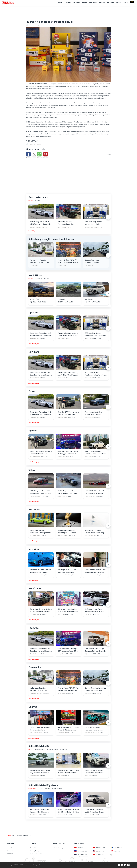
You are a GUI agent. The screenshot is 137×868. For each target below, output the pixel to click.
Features (111, 3)
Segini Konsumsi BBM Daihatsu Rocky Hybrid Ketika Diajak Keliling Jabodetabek (96, 453)
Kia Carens (89, 299)
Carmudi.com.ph (81, 851)
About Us (10, 848)
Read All (31, 231)
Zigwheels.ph (117, 848)
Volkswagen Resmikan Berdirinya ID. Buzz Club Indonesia (40, 261)
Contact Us (11, 851)
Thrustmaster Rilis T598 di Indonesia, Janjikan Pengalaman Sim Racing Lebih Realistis (41, 729)
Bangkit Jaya (61, 457)
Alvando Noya (61, 496)
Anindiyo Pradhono (36, 227)
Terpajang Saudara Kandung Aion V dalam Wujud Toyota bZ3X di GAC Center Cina (68, 223)
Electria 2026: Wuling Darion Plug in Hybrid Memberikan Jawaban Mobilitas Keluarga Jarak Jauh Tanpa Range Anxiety (40, 772)
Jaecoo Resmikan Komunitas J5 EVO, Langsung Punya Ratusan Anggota (95, 261)
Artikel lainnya (33, 344)
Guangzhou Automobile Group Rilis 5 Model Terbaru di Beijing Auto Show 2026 (68, 811)
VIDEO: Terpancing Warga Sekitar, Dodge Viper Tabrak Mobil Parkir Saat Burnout (67, 492)
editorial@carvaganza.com (61, 848)
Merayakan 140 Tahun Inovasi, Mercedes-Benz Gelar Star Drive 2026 (68, 772)
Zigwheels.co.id (99, 848)
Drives (85, 3)
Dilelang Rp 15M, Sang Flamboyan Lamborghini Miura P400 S (41, 532)
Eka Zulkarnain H (62, 417)
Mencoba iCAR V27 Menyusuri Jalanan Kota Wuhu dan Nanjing (68, 413)
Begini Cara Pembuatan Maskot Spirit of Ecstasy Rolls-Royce (67, 532)
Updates (68, 3)
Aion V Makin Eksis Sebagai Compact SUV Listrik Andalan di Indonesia (96, 650)
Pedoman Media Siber (37, 854)
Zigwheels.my (99, 851)
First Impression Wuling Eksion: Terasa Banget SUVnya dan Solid (93, 413)
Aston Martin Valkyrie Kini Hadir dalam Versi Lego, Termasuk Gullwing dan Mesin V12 (96, 729)
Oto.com (79, 848)
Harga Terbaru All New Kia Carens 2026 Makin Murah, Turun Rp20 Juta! (94, 772)
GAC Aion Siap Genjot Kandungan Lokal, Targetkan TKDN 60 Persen (96, 223)
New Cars (76, 3)
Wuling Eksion (36, 299)
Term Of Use (34, 848)
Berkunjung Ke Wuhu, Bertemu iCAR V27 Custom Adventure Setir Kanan (41, 610)
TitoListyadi (32, 25)
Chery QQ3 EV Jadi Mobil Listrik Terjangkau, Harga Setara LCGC (94, 811)
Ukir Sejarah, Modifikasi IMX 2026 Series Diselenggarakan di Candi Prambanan (68, 610)
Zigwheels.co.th (81, 854)
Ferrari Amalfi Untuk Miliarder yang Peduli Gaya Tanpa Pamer (40, 571)
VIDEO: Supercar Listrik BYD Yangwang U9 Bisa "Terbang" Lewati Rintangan (41, 492)
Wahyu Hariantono (35, 575)
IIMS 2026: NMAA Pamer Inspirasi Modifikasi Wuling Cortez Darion (94, 610)
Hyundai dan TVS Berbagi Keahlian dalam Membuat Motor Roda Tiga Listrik (39, 811)
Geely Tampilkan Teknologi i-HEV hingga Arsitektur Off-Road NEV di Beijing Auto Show (68, 453)
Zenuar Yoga (61, 614)
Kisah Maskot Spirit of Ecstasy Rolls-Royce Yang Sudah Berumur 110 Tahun (94, 532)
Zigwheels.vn (98, 854)
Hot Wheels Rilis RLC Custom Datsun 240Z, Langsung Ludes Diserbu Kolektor (68, 729)
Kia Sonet (61, 299)
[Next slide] (108, 217)
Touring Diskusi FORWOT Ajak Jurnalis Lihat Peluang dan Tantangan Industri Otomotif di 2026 (68, 261)
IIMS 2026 (127, 3)
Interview (93, 3)
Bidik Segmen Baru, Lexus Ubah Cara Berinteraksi (67, 571)
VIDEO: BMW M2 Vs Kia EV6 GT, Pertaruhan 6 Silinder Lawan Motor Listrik (95, 492)
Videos (119, 3)
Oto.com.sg (116, 851)
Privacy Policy (35, 851)
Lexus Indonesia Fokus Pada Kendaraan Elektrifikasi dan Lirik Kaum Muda (95, 571)
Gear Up (102, 3)
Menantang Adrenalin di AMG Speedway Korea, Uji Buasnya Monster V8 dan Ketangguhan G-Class (40, 223)
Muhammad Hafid (35, 496)
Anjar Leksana (62, 227)
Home (60, 3)
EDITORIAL (10, 854)
